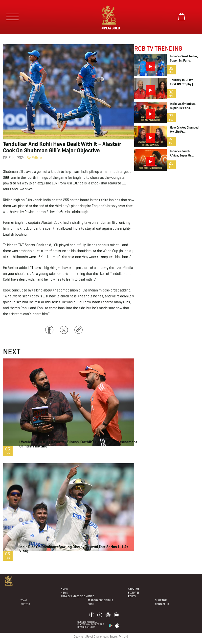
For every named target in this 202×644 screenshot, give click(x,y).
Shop (91, 604)
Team (24, 600)
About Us (134, 589)
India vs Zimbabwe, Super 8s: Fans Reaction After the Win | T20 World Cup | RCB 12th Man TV (184, 106)
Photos (25, 604)
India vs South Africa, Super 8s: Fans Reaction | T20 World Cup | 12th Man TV (183, 154)
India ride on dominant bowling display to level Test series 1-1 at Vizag (74, 549)
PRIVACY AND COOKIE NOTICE (77, 596)
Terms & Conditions (100, 600)
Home (64, 589)
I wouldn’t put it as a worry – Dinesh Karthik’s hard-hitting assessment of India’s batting (78, 444)
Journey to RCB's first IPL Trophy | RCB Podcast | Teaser (184, 82)
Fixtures (134, 593)
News (64, 593)
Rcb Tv (132, 596)
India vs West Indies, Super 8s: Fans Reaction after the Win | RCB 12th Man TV (184, 59)
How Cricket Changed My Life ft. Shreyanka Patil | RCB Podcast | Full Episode (184, 130)
